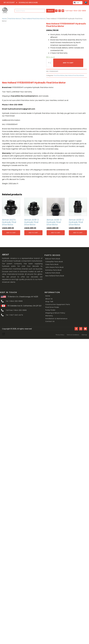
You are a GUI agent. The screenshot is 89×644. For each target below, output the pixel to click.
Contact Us (50, 320)
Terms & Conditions (73, 333)
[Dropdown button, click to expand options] (10, 3)
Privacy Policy (60, 333)
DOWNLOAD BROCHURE (28, 3)
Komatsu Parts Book (53, 269)
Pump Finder (50, 309)
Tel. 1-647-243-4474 (14, 314)
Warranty (49, 315)
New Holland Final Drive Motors (34, 18)
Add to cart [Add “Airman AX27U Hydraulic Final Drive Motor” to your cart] (11, 232)
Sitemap (84, 333)
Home (4, 18)
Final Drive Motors (15, 18)
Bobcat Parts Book (53, 258)
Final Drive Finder (52, 306)
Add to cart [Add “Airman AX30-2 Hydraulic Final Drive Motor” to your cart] (78, 232)
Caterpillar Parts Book (54, 261)
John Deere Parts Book (54, 266)
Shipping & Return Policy (55, 312)
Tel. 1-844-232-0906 (14, 300)
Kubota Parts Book (53, 272)
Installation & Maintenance (56, 318)
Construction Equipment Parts (58, 303)
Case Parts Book (52, 263)
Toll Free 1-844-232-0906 (76, 10)
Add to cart (68, 62)
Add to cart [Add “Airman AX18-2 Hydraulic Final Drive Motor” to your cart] (33, 232)
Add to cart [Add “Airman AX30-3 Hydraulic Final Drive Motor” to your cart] (56, 232)
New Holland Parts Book (55, 275)
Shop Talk (49, 301)
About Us (49, 298)
